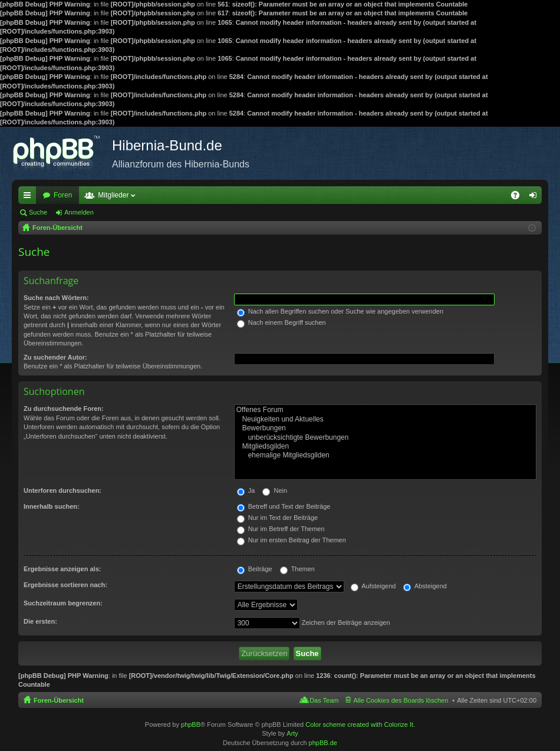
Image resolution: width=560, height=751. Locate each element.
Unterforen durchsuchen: (62, 490)
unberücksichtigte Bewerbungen (385, 438)
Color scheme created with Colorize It (359, 724)
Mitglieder (113, 195)
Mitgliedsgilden (385, 447)
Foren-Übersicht (59, 700)
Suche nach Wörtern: (56, 298)
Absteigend (425, 586)
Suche (38, 212)
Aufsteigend (373, 586)
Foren (63, 195)
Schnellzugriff (29, 197)
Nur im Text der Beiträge (277, 518)
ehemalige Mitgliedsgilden (385, 455)
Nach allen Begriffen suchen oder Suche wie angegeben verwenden (340, 311)
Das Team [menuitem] (324, 700)
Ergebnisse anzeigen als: (62, 569)
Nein (275, 490)
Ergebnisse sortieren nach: (65, 585)
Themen (297, 569)
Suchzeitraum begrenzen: (63, 603)
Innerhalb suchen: (52, 506)
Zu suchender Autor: (55, 357)
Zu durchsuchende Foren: (64, 409)
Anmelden (79, 212)
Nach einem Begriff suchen (281, 322)
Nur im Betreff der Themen (281, 529)
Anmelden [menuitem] (536, 197)
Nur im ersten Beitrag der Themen (291, 540)
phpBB (191, 724)
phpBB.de (323, 743)
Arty (292, 733)
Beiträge (255, 569)
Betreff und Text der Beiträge (284, 506)
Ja (246, 490)
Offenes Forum (385, 410)
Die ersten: (40, 621)
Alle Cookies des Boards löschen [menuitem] (401, 700)
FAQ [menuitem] (519, 197)
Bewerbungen (385, 428)
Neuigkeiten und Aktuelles (385, 419)
